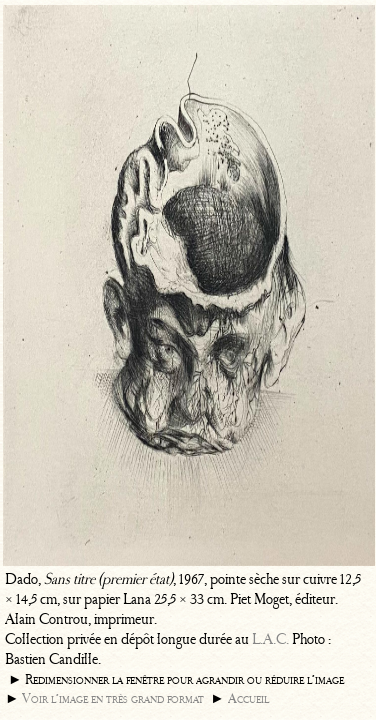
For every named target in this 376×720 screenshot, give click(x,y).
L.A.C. (270, 639)
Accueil (248, 698)
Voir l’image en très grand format (113, 698)
